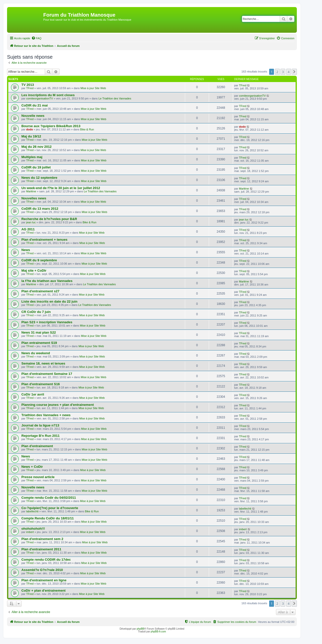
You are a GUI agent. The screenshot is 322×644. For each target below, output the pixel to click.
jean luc (31, 222)
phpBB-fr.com (158, 632)
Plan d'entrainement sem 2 (42, 539)
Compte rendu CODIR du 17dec (46, 560)
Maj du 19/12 (31, 136)
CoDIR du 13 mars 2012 (40, 209)
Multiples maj (32, 157)
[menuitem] (36, 38)
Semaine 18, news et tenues (43, 363)
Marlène (31, 191)
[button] (294, 72)
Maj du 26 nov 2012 (36, 147)
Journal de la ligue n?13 (40, 425)
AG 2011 (28, 229)
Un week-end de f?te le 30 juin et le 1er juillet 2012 (61, 188)
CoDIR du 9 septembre (39, 260)
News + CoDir (32, 467)
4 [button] (289, 72)
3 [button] (283, 72)
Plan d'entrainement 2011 (41, 549)
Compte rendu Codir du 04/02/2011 (49, 498)
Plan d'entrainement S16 (41, 384)
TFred (30, 88)
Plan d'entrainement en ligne (44, 580)
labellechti (32, 511)
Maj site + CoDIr (34, 271)
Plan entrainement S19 (39, 343)
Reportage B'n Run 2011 (41, 436)
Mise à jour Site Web (93, 88)
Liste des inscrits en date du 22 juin (49, 301)
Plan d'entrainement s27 (40, 291)
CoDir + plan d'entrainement (44, 591)
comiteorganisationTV (39, 98)
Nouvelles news (34, 198)
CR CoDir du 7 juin (36, 312)
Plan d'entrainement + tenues (44, 240)
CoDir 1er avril (33, 394)
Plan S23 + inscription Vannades (47, 322)
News (26, 250)
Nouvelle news (33, 116)
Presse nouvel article (38, 477)
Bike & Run (87, 129)
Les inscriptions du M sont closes (48, 95)
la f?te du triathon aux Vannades (47, 281)
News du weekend (36, 353)
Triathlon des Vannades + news (46, 415)
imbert (30, 532)
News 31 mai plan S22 (39, 332)
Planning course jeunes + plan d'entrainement (58, 405)
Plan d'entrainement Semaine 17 (47, 374)
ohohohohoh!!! (33, 529)
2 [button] (277, 72)
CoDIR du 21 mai (35, 105)
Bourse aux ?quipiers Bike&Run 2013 (51, 126)
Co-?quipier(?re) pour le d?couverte (50, 508)
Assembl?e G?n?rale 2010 (42, 570)
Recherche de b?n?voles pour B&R (49, 219)
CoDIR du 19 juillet (36, 167)
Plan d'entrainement (37, 446)
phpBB (140, 629)
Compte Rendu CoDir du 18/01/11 (48, 518)
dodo (30, 129)
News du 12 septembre (39, 178)
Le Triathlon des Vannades (115, 98)
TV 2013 (28, 85)
